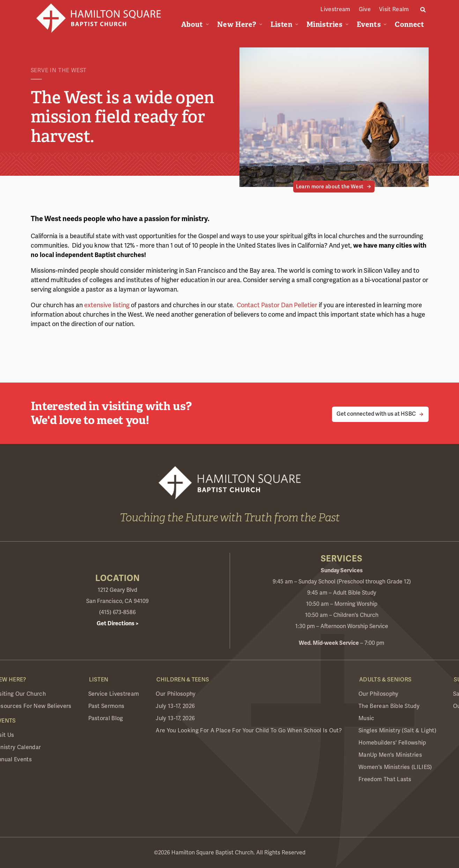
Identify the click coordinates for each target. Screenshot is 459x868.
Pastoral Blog (106, 718)
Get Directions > (118, 624)
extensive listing (107, 305)
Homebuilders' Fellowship (392, 743)
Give (365, 9)
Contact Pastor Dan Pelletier (276, 305)
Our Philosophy (176, 694)
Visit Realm (394, 9)
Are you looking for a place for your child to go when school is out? (249, 731)
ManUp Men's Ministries (390, 755)
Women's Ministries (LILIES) (395, 767)
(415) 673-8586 (117, 612)
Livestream (335, 9)
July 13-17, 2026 (175, 706)
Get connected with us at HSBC (376, 414)
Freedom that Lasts (385, 779)
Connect (409, 24)
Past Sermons (106, 706)
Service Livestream (114, 694)
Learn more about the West (330, 187)
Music (367, 718)
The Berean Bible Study (389, 706)
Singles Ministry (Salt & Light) (397, 731)
